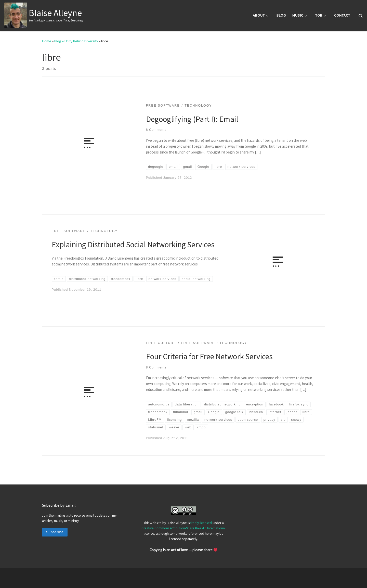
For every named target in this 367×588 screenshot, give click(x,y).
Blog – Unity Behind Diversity (76, 41)
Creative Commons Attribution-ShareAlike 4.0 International (183, 528)
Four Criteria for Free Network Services (209, 356)
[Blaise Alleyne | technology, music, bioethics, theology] (15, 14)
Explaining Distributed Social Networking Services (133, 244)
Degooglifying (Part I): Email (192, 119)
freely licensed (201, 523)
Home (47, 41)
